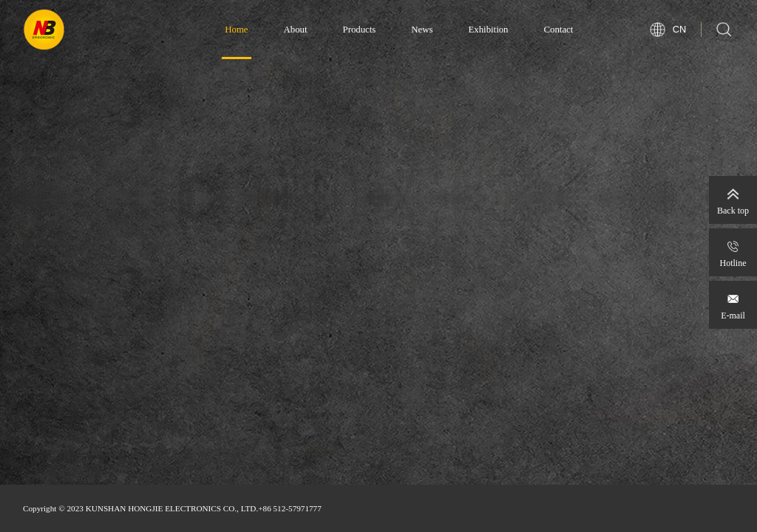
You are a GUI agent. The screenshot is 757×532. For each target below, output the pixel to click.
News (422, 30)
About (296, 30)
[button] (317, 463)
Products (360, 30)
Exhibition (488, 30)
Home (236, 30)
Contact (559, 30)
